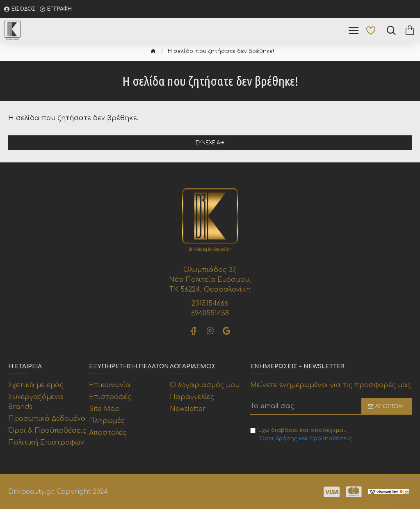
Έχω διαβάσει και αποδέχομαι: (302, 435)
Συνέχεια (208, 143)
